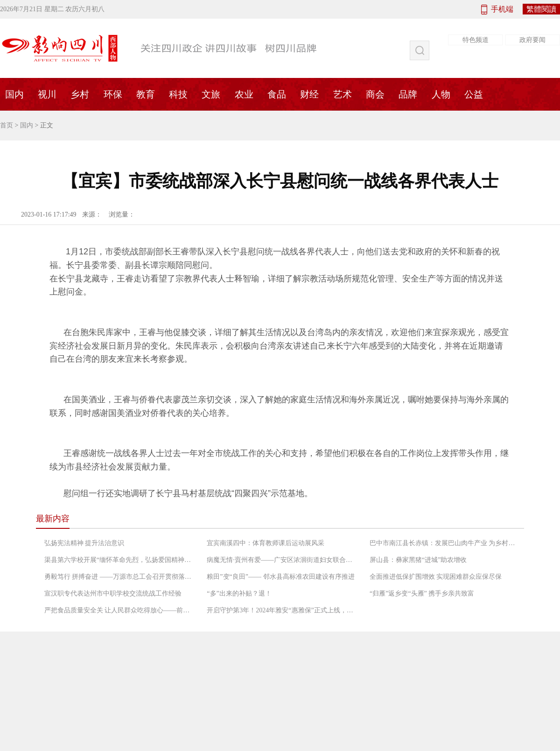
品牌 (408, 94)
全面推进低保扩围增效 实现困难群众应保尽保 (436, 577)
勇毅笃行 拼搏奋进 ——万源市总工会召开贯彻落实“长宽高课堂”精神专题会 (119, 577)
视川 (47, 94)
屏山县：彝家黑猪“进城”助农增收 (418, 560)
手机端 (502, 9)
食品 (277, 94)
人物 (441, 94)
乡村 (80, 94)
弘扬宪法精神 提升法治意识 (84, 543)
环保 (113, 94)
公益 (474, 94)
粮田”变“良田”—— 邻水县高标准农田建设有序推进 (280, 577)
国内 (27, 125)
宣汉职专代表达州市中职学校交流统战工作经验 (113, 593)
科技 (178, 94)
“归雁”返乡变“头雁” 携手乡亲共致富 (422, 593)
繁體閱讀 (541, 9)
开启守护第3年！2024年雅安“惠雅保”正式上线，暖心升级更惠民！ (281, 610)
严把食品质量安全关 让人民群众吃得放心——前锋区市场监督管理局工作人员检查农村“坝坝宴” (119, 610)
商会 (375, 94)
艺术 (343, 94)
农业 (244, 94)
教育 (146, 94)
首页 (7, 125)
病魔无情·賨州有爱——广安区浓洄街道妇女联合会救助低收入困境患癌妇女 (281, 560)
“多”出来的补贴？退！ (239, 593)
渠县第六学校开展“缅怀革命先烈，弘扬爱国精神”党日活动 (119, 560)
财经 (309, 94)
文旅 (211, 94)
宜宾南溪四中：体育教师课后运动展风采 (266, 543)
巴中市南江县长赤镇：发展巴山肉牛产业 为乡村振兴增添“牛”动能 (444, 543)
